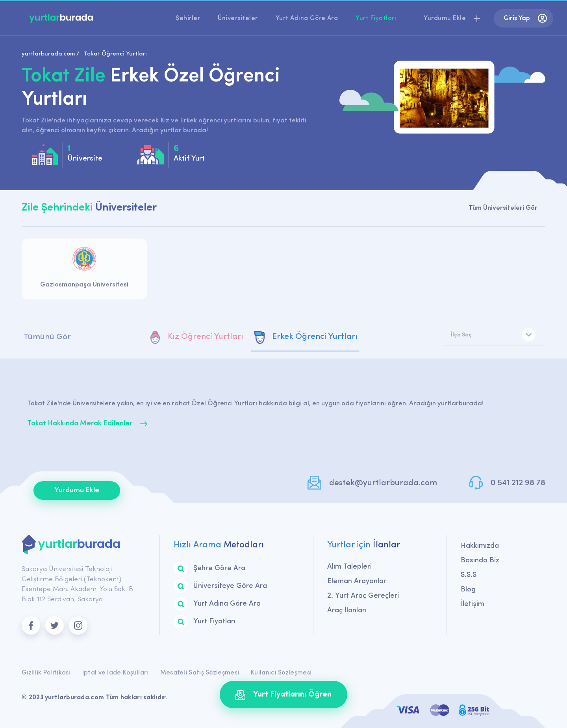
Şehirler (188, 18)
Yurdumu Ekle (77, 491)
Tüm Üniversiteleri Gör (503, 208)
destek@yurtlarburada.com (383, 483)
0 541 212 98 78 (518, 483)
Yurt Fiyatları (376, 18)
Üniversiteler (238, 18)
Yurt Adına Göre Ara (307, 18)
